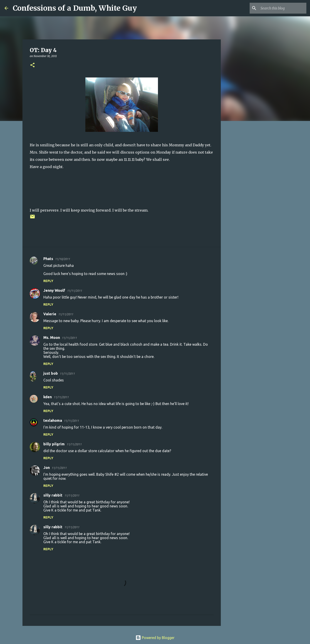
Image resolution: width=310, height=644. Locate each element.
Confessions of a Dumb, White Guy (75, 8)
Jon (47, 468)
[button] (32, 65)
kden (48, 397)
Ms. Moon (52, 338)
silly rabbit (53, 495)
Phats (48, 259)
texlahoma (53, 420)
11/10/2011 (62, 259)
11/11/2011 (74, 291)
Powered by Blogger (155, 638)
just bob (51, 373)
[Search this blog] (283, 8)
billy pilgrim (54, 444)
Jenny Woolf (54, 290)
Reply (48, 281)
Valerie (50, 314)
